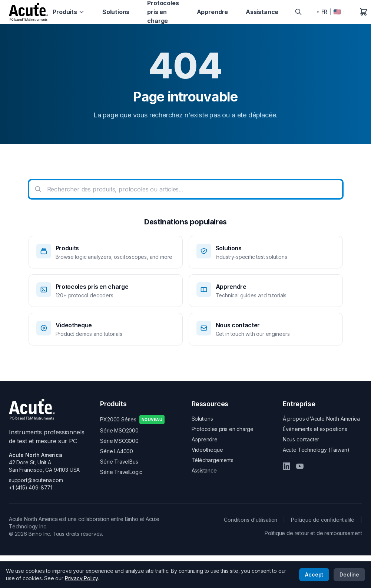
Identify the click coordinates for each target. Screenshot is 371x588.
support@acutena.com (36, 480)
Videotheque (207, 450)
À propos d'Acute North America (321, 419)
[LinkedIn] (286, 466)
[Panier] (364, 12)
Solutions (116, 12)
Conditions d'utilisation (251, 520)
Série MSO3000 (119, 441)
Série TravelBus (119, 462)
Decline (349, 574)
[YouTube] (300, 466)
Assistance (262, 12)
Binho (132, 519)
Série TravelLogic (121, 472)
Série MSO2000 (119, 430)
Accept (314, 574)
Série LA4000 (117, 451)
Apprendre (212, 12)
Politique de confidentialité (323, 520)
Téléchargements (213, 460)
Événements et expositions (315, 429)
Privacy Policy (82, 578)
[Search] (298, 12)
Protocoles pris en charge (223, 429)
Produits (69, 12)
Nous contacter (301, 439)
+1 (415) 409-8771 (31, 487)
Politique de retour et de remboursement (313, 533)
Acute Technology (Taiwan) (316, 450)
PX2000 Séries (132, 420)
